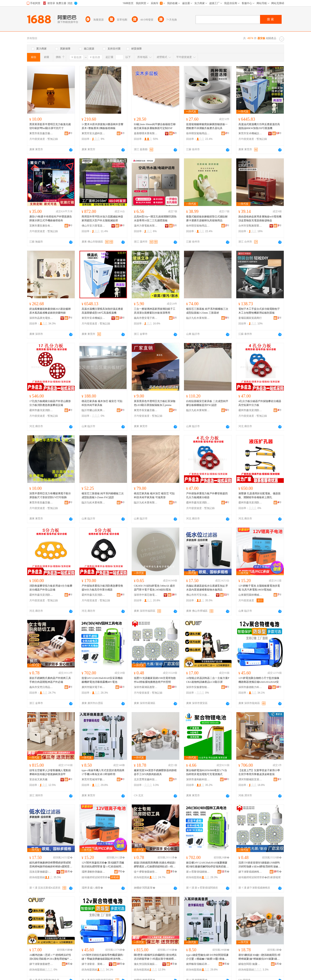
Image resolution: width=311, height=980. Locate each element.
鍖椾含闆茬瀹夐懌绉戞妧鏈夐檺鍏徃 (250, 964)
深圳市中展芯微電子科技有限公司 (146, 595)
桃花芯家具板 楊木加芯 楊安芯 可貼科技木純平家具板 (102, 403)
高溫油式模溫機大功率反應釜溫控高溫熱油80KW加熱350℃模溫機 (259, 126)
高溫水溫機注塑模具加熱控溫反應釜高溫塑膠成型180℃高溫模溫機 (102, 311)
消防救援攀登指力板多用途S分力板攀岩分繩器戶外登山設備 (51, 588)
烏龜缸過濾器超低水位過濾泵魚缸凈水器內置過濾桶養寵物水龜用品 (207, 588)
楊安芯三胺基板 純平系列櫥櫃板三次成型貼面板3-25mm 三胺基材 (207, 311)
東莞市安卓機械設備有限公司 (250, 133)
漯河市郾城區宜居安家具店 (250, 779)
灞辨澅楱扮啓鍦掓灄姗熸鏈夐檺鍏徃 (94, 872)
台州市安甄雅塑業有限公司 (250, 226)
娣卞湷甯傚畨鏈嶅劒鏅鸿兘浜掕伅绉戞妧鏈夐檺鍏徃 (41, 964)
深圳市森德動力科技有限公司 (250, 687)
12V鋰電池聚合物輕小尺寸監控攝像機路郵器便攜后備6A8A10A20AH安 (259, 680)
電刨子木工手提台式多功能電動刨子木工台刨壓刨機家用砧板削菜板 (259, 311)
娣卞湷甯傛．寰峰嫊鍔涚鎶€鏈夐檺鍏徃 (94, 964)
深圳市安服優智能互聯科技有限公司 (198, 687)
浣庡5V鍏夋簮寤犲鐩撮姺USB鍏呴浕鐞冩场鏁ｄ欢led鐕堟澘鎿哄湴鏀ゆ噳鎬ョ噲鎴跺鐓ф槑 (259, 865)
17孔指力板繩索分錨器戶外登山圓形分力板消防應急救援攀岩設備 (50, 403)
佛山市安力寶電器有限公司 (94, 226)
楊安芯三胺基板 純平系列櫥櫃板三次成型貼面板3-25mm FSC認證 (103, 495)
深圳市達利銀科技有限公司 (198, 779)
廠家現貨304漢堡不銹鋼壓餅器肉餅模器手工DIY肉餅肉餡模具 (155, 772)
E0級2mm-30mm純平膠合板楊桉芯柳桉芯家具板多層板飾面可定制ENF (155, 126)
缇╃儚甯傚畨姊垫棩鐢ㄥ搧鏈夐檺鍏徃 (146, 872)
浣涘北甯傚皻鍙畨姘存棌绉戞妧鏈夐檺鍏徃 (41, 872)
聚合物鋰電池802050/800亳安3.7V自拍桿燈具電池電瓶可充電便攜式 (207, 772)
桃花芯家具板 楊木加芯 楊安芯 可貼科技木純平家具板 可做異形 (154, 495)
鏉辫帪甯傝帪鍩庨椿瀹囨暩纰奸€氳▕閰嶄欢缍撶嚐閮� (198, 964)
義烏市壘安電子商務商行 (146, 318)
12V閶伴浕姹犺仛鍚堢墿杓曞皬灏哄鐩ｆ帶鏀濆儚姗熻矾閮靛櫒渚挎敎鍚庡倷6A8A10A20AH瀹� (102, 957)
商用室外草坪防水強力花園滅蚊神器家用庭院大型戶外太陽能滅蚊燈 (102, 219)
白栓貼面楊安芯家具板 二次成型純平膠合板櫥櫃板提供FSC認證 (207, 403)
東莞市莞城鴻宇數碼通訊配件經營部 (94, 779)
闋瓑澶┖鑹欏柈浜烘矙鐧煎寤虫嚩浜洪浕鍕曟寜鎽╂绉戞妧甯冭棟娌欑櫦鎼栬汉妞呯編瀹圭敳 (155, 957)
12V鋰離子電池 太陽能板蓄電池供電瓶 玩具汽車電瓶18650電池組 (259, 588)
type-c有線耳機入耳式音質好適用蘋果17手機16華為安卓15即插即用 (103, 772)
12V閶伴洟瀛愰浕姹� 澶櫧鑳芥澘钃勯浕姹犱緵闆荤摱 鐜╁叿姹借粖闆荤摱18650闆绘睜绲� (103, 865)
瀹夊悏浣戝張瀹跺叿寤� (146, 964)
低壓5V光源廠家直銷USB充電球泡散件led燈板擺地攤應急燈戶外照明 (155, 680)
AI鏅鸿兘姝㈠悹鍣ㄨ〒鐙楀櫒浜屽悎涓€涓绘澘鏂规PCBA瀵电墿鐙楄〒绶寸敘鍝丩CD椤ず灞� (51, 957)
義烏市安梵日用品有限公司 (41, 687)
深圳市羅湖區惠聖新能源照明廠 (146, 687)
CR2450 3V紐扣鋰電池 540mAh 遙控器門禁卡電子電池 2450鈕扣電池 (154, 588)
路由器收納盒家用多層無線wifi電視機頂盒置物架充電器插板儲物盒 (260, 219)
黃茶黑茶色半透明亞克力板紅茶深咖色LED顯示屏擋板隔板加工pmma (155, 403)
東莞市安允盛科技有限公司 (94, 133)
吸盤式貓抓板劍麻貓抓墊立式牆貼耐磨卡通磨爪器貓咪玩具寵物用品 (207, 219)
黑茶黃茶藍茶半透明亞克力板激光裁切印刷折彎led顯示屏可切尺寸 (50, 126)
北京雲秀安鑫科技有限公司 (146, 779)
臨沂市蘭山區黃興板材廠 (94, 410)
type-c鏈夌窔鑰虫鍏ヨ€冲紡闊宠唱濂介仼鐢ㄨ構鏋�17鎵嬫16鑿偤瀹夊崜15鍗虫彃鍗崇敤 (207, 957)
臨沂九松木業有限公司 (198, 318)
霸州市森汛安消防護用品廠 (41, 410)
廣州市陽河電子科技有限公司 (94, 687)
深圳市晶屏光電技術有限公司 (41, 318)
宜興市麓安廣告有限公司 (41, 226)
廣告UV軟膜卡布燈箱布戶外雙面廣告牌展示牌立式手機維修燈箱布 (51, 219)
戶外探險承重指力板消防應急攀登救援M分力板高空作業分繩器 (102, 588)
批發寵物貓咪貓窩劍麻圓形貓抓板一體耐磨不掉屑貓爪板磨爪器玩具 (207, 126)
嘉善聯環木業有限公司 (146, 133)
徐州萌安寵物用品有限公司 (198, 133)
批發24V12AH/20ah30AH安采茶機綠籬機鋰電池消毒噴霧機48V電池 (102, 680)
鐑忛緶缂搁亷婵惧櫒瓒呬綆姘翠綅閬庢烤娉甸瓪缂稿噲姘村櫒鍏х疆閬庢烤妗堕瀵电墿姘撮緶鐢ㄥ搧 (51, 865)
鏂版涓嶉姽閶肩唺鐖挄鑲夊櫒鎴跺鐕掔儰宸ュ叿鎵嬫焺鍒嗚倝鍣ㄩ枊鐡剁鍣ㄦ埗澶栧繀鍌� (155, 865)
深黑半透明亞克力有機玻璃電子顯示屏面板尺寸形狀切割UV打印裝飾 (50, 495)
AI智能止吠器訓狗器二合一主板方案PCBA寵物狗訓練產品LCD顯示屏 (208, 680)
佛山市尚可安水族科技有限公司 (198, 595)
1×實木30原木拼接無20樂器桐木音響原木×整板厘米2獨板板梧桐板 (102, 126)
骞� (69, 871)
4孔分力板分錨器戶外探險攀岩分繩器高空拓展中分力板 (260, 403)
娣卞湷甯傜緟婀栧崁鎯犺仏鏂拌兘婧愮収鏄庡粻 (250, 872)
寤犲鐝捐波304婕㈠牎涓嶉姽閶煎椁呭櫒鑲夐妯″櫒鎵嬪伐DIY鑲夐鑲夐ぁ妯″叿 (259, 957)
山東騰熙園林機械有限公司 (250, 595)
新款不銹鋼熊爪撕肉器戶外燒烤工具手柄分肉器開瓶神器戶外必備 (50, 680)
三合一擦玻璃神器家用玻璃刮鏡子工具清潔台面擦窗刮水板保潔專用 (155, 311)
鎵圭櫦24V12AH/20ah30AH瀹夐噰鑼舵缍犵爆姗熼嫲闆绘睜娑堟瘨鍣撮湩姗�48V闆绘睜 (207, 865)
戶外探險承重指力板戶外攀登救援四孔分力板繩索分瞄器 (207, 495)
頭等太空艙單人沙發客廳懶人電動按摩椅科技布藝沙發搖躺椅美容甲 (50, 772)
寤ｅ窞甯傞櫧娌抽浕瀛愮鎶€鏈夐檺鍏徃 (198, 872)
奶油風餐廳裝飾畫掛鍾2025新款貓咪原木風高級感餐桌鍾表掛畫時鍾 (50, 311)
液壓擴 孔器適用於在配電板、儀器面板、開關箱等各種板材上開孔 (259, 495)
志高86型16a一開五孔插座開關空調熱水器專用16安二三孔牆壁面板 (155, 219)
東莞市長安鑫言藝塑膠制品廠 (41, 133)
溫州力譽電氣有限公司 (146, 226)
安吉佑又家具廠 (38, 779)
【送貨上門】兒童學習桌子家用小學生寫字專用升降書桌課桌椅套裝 (259, 772)
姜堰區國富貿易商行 (250, 318)
